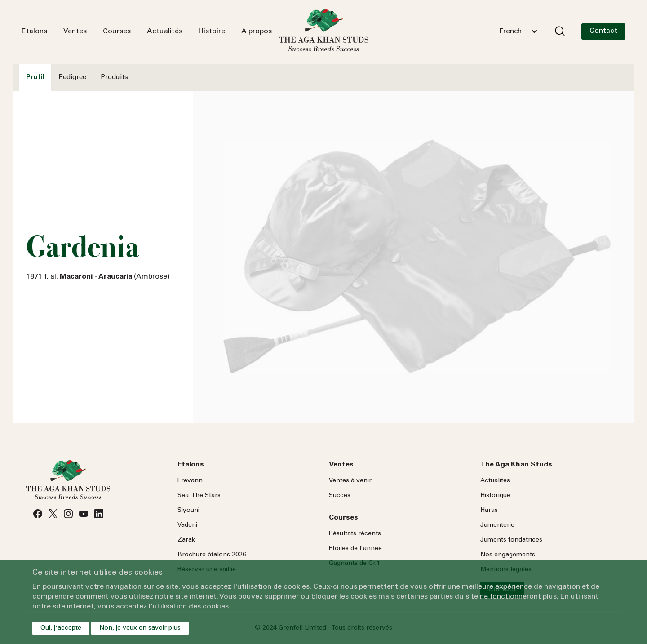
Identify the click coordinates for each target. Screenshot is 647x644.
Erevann (190, 481)
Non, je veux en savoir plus (140, 628)
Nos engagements (508, 555)
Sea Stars (199, 496)
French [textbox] (510, 31)
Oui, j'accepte (61, 628)
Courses (117, 31)
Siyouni (188, 511)
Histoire (212, 31)
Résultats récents (355, 534)
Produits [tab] (114, 78)
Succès (340, 496)
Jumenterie (497, 525)
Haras (489, 511)
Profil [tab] (35, 78)
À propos (257, 31)
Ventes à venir (350, 481)
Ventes (75, 31)
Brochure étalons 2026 (212, 555)
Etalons (34, 31)
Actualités (165, 31)
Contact (603, 31)
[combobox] (518, 31)
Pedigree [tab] (72, 78)
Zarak (186, 540)
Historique (495, 496)
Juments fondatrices (511, 540)
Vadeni (187, 525)
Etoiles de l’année (355, 549)
